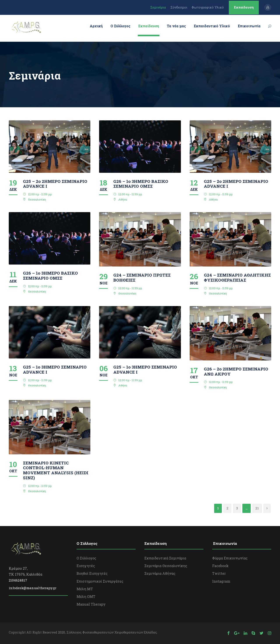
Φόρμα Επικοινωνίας (230, 558)
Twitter (219, 573)
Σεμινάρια (158, 7)
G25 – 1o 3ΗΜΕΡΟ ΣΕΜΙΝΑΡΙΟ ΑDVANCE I (55, 369)
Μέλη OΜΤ (86, 596)
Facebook (220, 566)
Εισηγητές (86, 566)
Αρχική (96, 26)
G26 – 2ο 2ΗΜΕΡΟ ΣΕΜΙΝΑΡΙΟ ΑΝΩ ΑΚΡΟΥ (236, 371)
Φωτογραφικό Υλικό (208, 7)
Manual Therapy (91, 604)
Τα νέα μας (176, 26)
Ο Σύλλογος (120, 26)
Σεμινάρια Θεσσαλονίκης (166, 566)
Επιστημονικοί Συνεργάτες (100, 581)
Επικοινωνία (249, 26)
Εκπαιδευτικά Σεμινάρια (165, 558)
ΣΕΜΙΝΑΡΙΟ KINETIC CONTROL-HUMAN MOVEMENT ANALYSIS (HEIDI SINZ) (56, 470)
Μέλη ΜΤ (85, 589)
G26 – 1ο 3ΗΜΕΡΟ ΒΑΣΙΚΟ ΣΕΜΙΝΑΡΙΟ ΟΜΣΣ (141, 184)
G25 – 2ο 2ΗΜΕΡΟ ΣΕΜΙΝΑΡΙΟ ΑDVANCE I (55, 184)
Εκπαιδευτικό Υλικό (212, 26)
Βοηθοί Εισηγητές (92, 573)
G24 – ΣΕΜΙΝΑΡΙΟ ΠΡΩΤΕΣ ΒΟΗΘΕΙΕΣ (142, 277)
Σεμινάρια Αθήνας (160, 573)
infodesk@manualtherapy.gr (33, 588)
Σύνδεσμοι (179, 7)
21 (257, 508)
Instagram (221, 581)
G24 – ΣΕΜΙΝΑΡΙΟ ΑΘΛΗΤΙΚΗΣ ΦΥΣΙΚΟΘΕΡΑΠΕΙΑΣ (237, 277)
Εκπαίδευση (244, 7)
